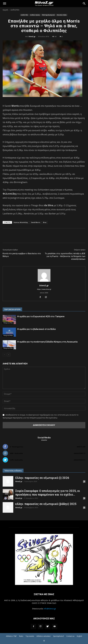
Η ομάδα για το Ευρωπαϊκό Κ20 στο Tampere (41, 316)
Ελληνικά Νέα (8, 323)
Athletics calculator (44, 636)
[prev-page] (4, 355)
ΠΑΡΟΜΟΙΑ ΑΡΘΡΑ (12, 310)
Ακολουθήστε (80, 453)
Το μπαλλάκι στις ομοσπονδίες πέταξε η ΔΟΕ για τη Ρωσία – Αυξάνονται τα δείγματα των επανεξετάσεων (65, 256)
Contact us (70, 636)
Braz (45, 222)
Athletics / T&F (11, 636)
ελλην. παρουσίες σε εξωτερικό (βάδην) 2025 (46, 504)
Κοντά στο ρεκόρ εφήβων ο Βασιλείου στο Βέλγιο (22, 255)
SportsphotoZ (59, 636)
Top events (30, 636)
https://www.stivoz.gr (44, 289)
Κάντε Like (81, 447)
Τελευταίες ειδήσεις (13, 471)
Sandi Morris (36, 222)
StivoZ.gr (32, 36)
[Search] (84, 4)
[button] (5, 4)
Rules (21, 636)
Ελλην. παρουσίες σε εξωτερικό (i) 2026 (42, 478)
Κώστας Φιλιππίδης (21, 222)
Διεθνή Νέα (15, 10)
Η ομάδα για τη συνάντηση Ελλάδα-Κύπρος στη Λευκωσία (47, 342)
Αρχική (5, 10)
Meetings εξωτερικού (48, 15)
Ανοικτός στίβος (62, 15)
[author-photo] (44, 282)
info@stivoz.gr (50, 609)
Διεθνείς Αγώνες (35, 15)
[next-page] (9, 355)
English (79, 636)
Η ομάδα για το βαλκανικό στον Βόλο (37, 329)
